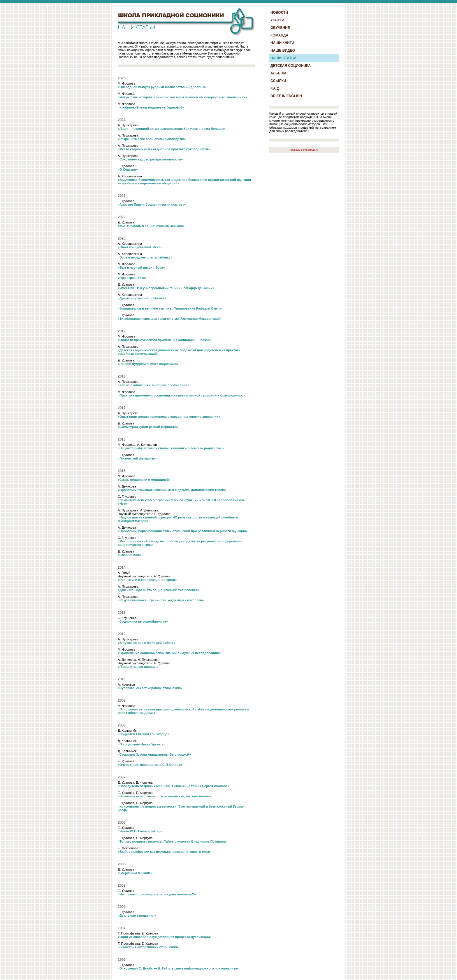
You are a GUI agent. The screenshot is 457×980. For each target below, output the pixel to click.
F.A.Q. (275, 88)
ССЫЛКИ (278, 81)
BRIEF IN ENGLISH (286, 96)
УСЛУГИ (277, 20)
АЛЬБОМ (278, 73)
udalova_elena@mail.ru (304, 150)
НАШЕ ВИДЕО (283, 50)
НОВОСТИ (279, 13)
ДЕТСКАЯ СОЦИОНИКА (291, 66)
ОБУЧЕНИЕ (280, 28)
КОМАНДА (279, 35)
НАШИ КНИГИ (282, 43)
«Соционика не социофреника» (143, 621)
